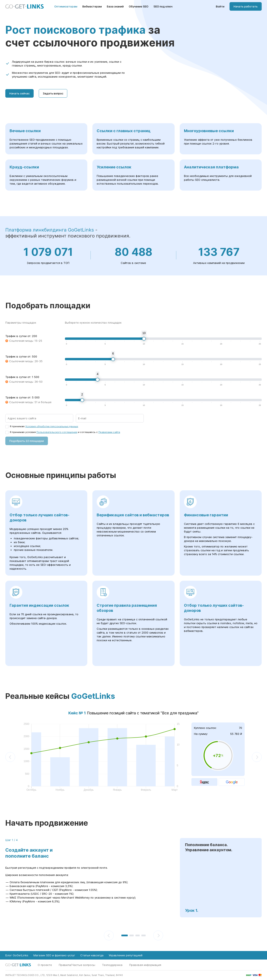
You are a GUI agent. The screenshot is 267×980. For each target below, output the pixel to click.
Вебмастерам (92, 7)
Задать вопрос (53, 93)
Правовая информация (145, 965)
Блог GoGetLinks (17, 955)
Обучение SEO (139, 7)
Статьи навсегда (92, 955)
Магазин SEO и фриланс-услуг (54, 955)
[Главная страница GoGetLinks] (24, 7)
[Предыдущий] (10, 757)
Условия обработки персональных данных (52, 426)
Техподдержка (112, 965)
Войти (220, 7)
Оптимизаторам (66, 7)
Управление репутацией (126, 955)
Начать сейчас (19, 93)
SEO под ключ (163, 7)
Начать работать (246, 6)
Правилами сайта (109, 432)
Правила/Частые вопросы (77, 965)
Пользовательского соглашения (57, 432)
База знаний (115, 7)
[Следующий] (257, 757)
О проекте (45, 965)
